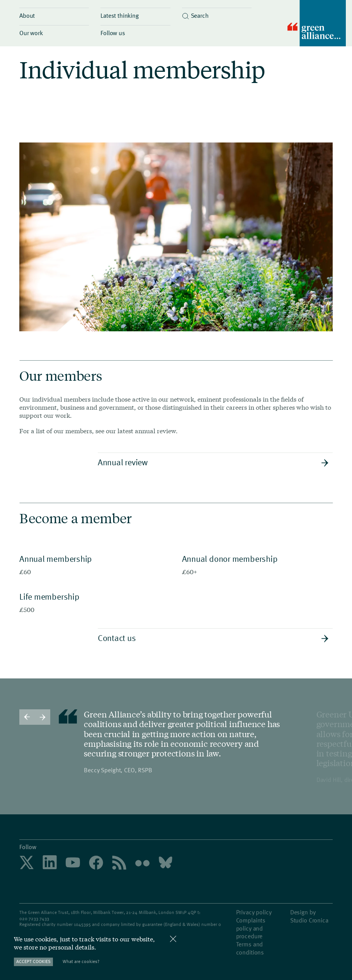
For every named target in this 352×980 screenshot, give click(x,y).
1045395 (82, 924)
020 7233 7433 (34, 918)
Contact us (213, 638)
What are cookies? (81, 961)
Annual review (213, 462)
